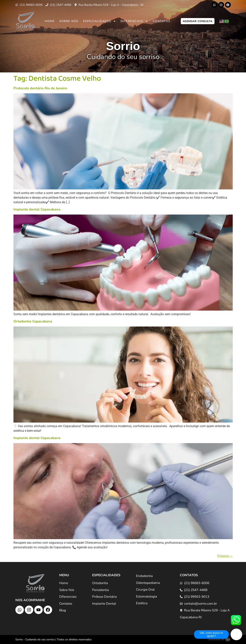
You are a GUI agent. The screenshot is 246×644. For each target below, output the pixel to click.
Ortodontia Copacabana (33, 321)
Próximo (225, 556)
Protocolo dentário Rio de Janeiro (40, 88)
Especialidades (100, 21)
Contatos (162, 21)
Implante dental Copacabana (37, 209)
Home (50, 21)
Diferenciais (134, 21)
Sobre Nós (69, 21)
